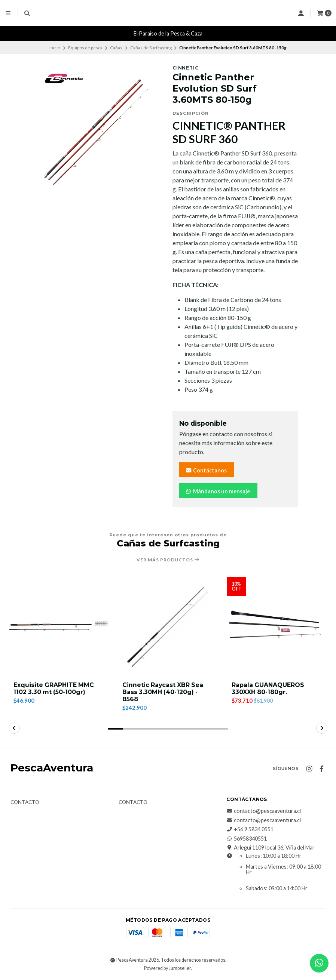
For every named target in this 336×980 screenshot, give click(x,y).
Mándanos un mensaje (218, 491)
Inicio (55, 48)
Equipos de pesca (85, 48)
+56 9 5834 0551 (250, 830)
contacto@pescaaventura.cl (264, 811)
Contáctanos (206, 470)
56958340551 (247, 839)
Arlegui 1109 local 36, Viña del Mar (271, 848)
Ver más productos (168, 560)
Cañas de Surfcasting (151, 48)
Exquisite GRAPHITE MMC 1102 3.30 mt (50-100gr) (54, 688)
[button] (116, 729)
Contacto (25, 803)
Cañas (116, 48)
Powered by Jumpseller (167, 968)
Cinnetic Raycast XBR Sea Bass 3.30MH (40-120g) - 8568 (164, 692)
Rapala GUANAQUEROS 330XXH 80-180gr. (268, 688)
